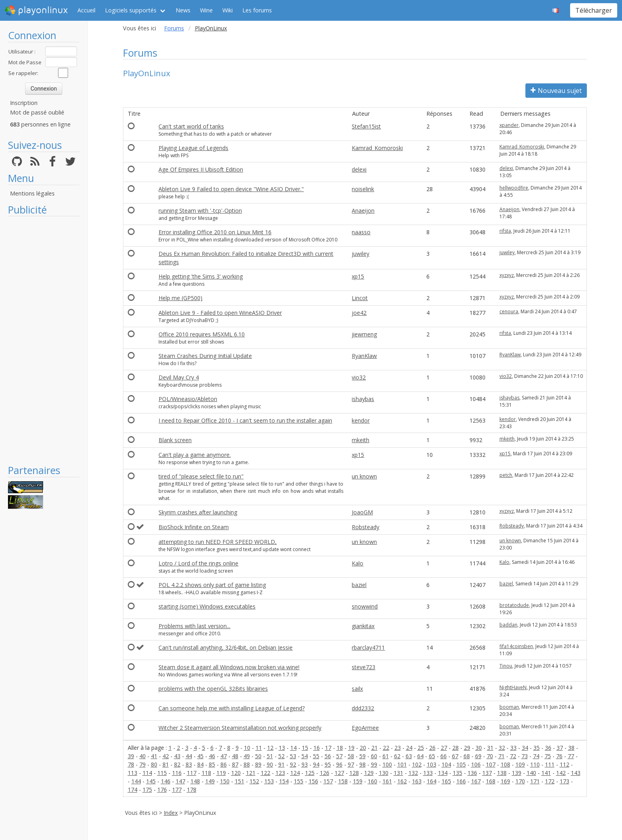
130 (384, 773)
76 (559, 756)
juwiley (361, 254)
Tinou (506, 666)
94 (316, 764)
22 (386, 748)
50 (258, 756)
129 (369, 773)
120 (236, 773)
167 (476, 781)
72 (513, 756)
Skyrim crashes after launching (198, 512)
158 (343, 781)
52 (281, 756)
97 (351, 764)
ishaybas (363, 399)
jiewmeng (364, 334)
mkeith (361, 440)
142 (561, 773)
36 (548, 748)
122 (265, 773)
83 (189, 764)
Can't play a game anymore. (195, 455)
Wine (206, 10)
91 (281, 764)
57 (339, 756)
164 (432, 781)
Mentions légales (32, 193)
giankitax (363, 626)
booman (509, 707)
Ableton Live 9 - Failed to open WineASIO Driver (220, 313)
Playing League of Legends (193, 148)
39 (131, 756)
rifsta (505, 231)
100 (387, 764)
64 (420, 756)
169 (505, 781)
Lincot (360, 298)
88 (247, 764)
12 (270, 748)
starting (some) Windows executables (207, 606)
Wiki (228, 10)
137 (487, 773)
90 (270, 764)
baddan (508, 625)
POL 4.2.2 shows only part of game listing (212, 585)
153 (269, 781)
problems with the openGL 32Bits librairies (213, 689)
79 (143, 764)
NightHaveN (513, 687)
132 (413, 773)
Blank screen (175, 440)
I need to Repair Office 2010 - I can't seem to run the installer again (245, 420)
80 (154, 764)
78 (131, 764)
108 (505, 764)
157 (328, 781)
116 (177, 773)
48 (235, 756)
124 (295, 773)
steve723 (363, 667)
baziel (359, 585)
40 (143, 756)
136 (472, 773)
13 (282, 748)
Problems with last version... (194, 626)
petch (506, 475)
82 (177, 764)
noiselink (363, 189)
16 (317, 748)
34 (525, 748)
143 (576, 773)
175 (147, 790)
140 (531, 773)
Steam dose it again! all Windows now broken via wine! (229, 667)
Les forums (257, 10)
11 (259, 748)
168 (491, 781)
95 (328, 764)
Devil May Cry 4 (179, 377)
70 (490, 756)
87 (235, 764)
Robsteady (365, 527)
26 (432, 748)
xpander (509, 125)
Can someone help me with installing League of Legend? (232, 708)
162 (402, 781)
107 (491, 764)
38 (571, 748)
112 (565, 764)
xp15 (358, 276)
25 (421, 748)
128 (354, 773)
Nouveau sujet (556, 91)
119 (221, 773)
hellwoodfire (514, 188)
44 (189, 756)
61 (386, 756)
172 (550, 781)
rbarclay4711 (368, 647)
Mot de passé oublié (37, 112)
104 (446, 764)
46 (212, 756)
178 (192, 790)
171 (535, 781)
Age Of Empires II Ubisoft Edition (201, 169)
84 (200, 764)
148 (195, 781)
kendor (361, 420)
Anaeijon (363, 210)
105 (461, 764)
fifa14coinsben (516, 646)
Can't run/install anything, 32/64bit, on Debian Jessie (226, 647)
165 (446, 781)
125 (310, 773)
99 (374, 764)
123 (280, 773)
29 (467, 748)
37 (560, 748)
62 (397, 756)
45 (200, 756)
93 (305, 764)
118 (206, 773)
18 (340, 748)
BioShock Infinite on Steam (194, 527)
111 (550, 764)
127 (339, 773)
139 (517, 773)
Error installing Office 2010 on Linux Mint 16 (215, 232)
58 (351, 756)
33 (513, 748)
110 (535, 764)
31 (490, 748)
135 (458, 773)
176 (162, 790)
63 (409, 756)
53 (293, 756)
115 (162, 773)
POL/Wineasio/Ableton (188, 399)
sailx (357, 689)
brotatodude (514, 605)
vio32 (359, 377)
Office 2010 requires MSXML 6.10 (202, 334)
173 (565, 781)
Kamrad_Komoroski (377, 148)
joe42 (359, 313)
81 (166, 764)
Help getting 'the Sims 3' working (201, 276)
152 (254, 781)
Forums (174, 28)
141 (546, 773)
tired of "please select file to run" (201, 476)
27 (444, 748)
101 (402, 764)
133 (428, 773)
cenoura (509, 311)
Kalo (358, 563)
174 (133, 790)
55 (316, 756)
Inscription (24, 103)
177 (177, 790)
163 (417, 781)
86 (224, 764)
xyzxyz (507, 275)
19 (351, 748)
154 (284, 781)
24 (409, 748)
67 (455, 756)
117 (192, 773)
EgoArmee (365, 728)
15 (305, 748)
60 (374, 756)
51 (270, 756)
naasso (361, 232)
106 (476, 764)
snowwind (365, 606)
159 (358, 781)
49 (247, 756)
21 (374, 748)
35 (537, 748)
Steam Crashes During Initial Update (205, 356)
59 (363, 756)
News (183, 10)
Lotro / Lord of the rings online (198, 563)
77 (571, 756)
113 (133, 773)
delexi (359, 169)
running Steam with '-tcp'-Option (200, 210)
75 (548, 756)
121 (251, 773)
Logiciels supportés (131, 10)
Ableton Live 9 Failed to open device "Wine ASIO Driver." (231, 189)
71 (501, 756)
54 (305, 756)
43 (177, 756)
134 (443, 773)
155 (299, 781)
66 (444, 756)
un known (364, 476)
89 (258, 764)
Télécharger (594, 10)
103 (432, 764)
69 (478, 756)
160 (372, 781)
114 (147, 773)
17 (328, 748)
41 (154, 756)
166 (461, 781)
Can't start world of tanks (191, 126)
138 (502, 773)
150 (225, 781)
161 (387, 781)
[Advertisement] (44, 340)
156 (313, 781)
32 (502, 748)
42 (166, 756)
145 (151, 781)
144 (136, 781)
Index (171, 813)
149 (210, 781)
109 (520, 764)
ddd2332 (363, 708)
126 (325, 773)
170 (520, 781)
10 (247, 748)
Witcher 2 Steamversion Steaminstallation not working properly (240, 728)
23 (398, 748)
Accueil (86, 10)
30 (479, 748)
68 (467, 756)
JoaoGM (362, 512)
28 (456, 748)
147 (180, 781)
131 (398, 773)
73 (525, 756)
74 (536, 756)
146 (166, 781)
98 (363, 764)
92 (293, 764)
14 (293, 748)
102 (417, 764)
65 (432, 756)
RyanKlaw (364, 356)
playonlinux (36, 10)
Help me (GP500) (180, 298)
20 (363, 748)
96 (339, 764)
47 (224, 756)
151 (240, 781)
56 (328, 756)
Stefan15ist (366, 126)
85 (212, 764)
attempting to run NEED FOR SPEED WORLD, (218, 542)
